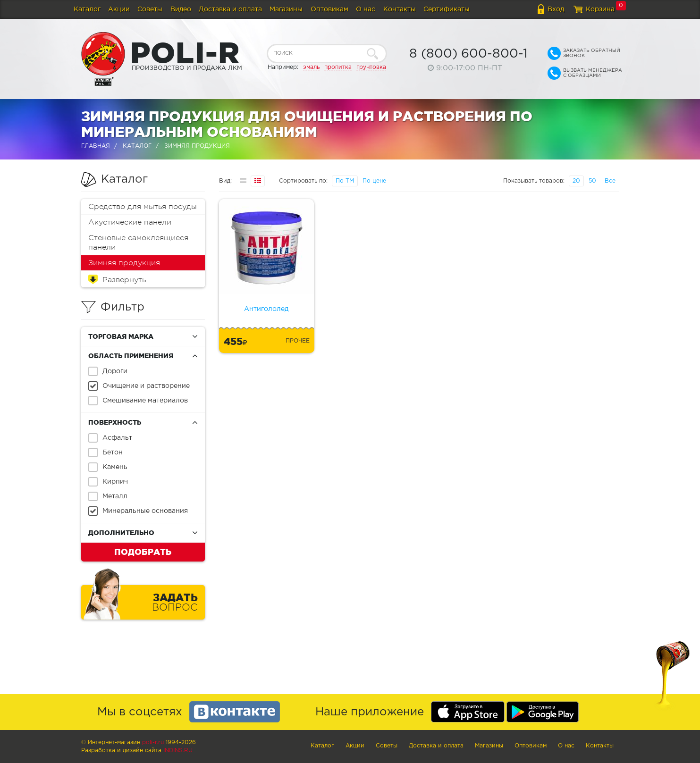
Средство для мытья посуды (143, 207)
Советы (150, 9)
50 (592, 181)
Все (610, 181)
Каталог (87, 9)
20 (576, 181)
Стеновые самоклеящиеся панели (138, 243)
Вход (556, 9)
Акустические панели (130, 222)
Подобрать (143, 552)
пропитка (338, 67)
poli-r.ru (153, 742)
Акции (119, 9)
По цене (374, 181)
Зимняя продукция (124, 263)
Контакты (400, 9)
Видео (181, 9)
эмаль (311, 67)
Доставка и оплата (230, 9)
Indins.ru (178, 750)
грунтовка (371, 67)
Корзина (600, 9)
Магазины (286, 9)
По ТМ (345, 181)
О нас (366, 9)
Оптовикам (329, 9)
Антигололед (266, 309)
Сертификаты (447, 9)
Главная (96, 146)
